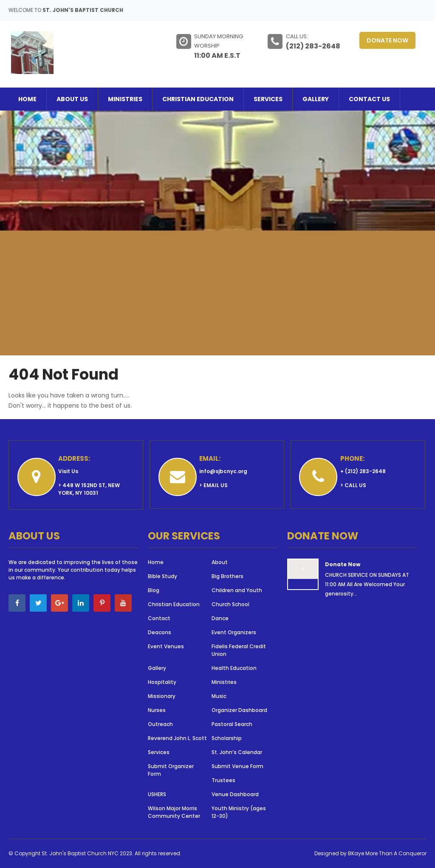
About (220, 562)
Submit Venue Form (237, 766)
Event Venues (166, 646)
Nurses (157, 710)
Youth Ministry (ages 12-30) (239, 812)
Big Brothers (227, 576)
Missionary (162, 696)
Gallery (316, 99)
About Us (72, 99)
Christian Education (198, 99)
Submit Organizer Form (171, 770)
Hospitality (163, 682)
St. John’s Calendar (237, 752)
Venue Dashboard (235, 794)
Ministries (125, 99)
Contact (159, 618)
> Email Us (213, 485)
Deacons (160, 632)
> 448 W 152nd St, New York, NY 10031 (89, 489)
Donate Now (387, 40)
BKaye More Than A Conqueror (387, 853)
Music (219, 696)
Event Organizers (234, 632)
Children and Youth (237, 590)
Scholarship (227, 738)
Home (27, 99)
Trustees (223, 780)
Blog (154, 590)
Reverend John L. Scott (177, 738)
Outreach (160, 724)
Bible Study (162, 576)
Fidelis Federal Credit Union (239, 650)
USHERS (157, 794)
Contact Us (369, 99)
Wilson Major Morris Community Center (174, 812)
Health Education (234, 668)
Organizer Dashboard (239, 710)
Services (268, 99)
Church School (230, 604)
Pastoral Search (232, 724)
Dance (220, 618)
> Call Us (353, 485)
